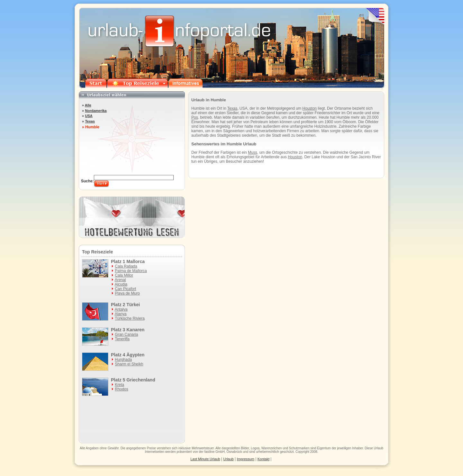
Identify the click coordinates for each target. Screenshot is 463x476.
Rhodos (121, 389)
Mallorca (136, 261)
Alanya (121, 314)
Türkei (133, 305)
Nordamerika (96, 111)
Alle (88, 105)
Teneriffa (122, 339)
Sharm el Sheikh (129, 364)
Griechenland (141, 380)
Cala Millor (124, 275)
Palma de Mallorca (131, 271)
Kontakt (263, 459)
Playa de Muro (127, 293)
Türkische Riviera (130, 318)
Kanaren (135, 330)
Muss (253, 152)
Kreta (119, 385)
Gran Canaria (126, 334)
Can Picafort (125, 289)
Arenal (120, 280)
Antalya (121, 309)
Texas (232, 108)
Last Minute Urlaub (205, 459)
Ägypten (135, 355)
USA (89, 116)
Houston (309, 108)
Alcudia (121, 284)
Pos (195, 117)
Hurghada (123, 360)
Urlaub (379, 448)
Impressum (246, 459)
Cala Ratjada (126, 266)
